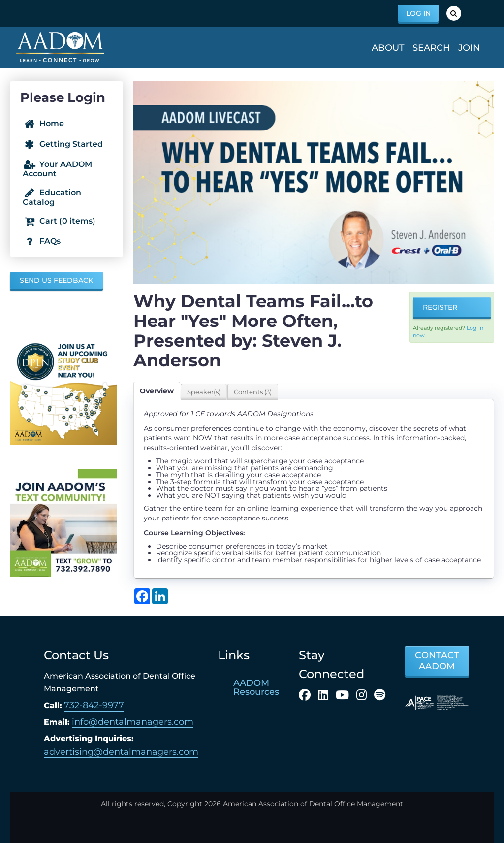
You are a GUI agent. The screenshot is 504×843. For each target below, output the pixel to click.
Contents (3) (253, 392)
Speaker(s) (204, 392)
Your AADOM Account (57, 169)
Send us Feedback (56, 280)
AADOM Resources (256, 687)
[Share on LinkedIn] (160, 596)
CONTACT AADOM (437, 661)
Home (43, 124)
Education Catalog (52, 197)
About (388, 48)
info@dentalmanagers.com (133, 722)
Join (469, 48)
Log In (418, 13)
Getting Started (63, 144)
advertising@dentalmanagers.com (121, 752)
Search (431, 48)
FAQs (42, 242)
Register (440, 307)
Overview (157, 391)
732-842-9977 (94, 705)
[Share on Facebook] (142, 596)
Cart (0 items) (59, 221)
